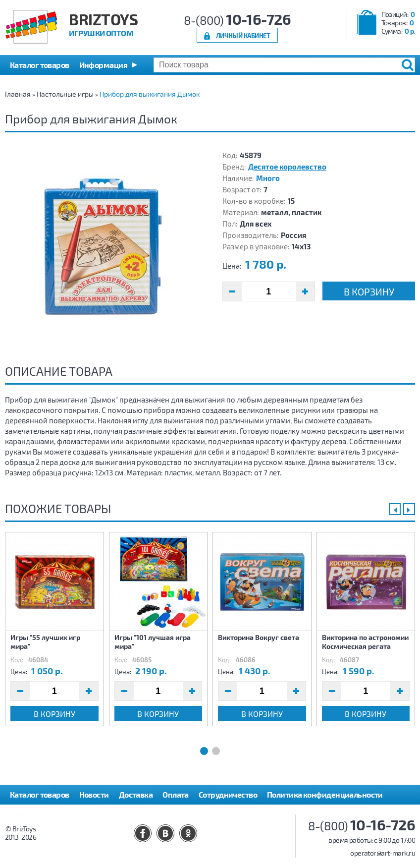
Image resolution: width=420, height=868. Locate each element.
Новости (94, 794)
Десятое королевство (287, 167)
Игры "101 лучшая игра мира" (153, 642)
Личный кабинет (243, 35)
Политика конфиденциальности (325, 794)
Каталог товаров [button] (40, 65)
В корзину (369, 291)
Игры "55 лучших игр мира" (45, 642)
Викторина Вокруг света (259, 637)
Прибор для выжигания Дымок (150, 94)
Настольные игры (65, 94)
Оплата (176, 794)
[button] (108, 65)
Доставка (136, 794)
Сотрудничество (228, 794)
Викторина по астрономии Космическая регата (365, 642)
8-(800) (237, 20)
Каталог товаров (40, 794)
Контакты (27, 814)
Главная (18, 94)
